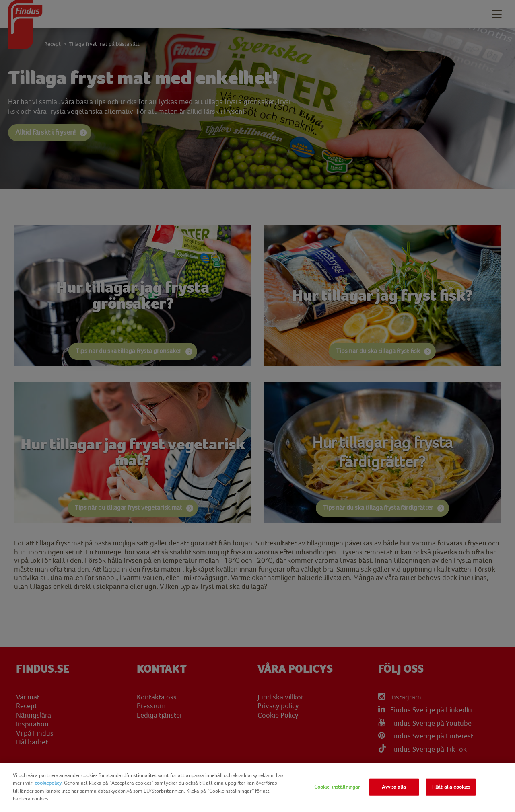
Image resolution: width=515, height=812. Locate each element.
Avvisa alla (394, 787)
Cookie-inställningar (337, 787)
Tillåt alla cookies (451, 787)
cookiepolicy (48, 783)
